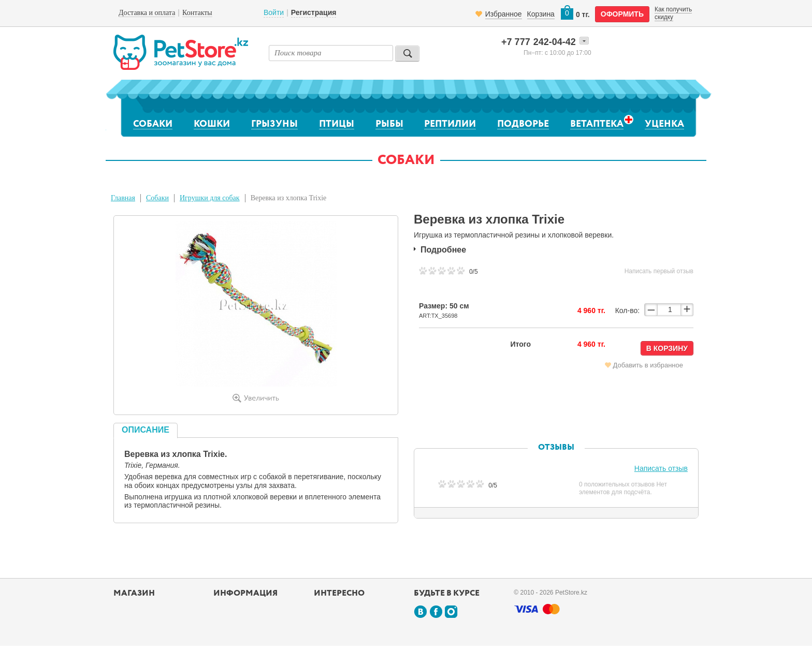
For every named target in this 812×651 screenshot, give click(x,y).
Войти (274, 12)
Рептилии (450, 124)
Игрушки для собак (210, 198)
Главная (123, 198)
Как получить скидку (673, 13)
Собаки (153, 124)
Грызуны (274, 124)
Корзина (541, 14)
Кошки (212, 124)
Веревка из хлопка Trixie (289, 198)
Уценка (664, 124)
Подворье (523, 124)
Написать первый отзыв (659, 271)
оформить (622, 14)
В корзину (667, 348)
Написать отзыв (661, 468)
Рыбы (389, 124)
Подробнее (443, 250)
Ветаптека (597, 124)
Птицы (337, 124)
